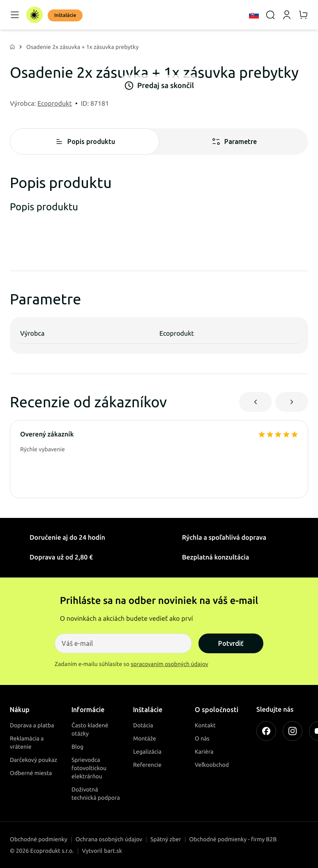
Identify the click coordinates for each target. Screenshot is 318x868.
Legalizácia (147, 752)
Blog (77, 747)
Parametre (234, 142)
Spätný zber (166, 839)
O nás (202, 738)
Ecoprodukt (55, 104)
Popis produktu (85, 142)
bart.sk (113, 851)
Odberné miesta (31, 773)
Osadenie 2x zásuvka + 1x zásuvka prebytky (82, 47)
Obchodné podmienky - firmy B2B (233, 839)
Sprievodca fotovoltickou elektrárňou (89, 768)
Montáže (145, 738)
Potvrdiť (231, 643)
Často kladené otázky (90, 729)
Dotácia (143, 725)
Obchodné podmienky (39, 839)
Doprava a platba (32, 725)
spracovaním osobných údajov (169, 664)
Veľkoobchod (212, 765)
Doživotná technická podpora (96, 794)
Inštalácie (65, 15)
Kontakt (205, 725)
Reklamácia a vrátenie (27, 743)
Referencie (147, 765)
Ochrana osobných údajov (109, 839)
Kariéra (204, 752)
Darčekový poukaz (33, 760)
